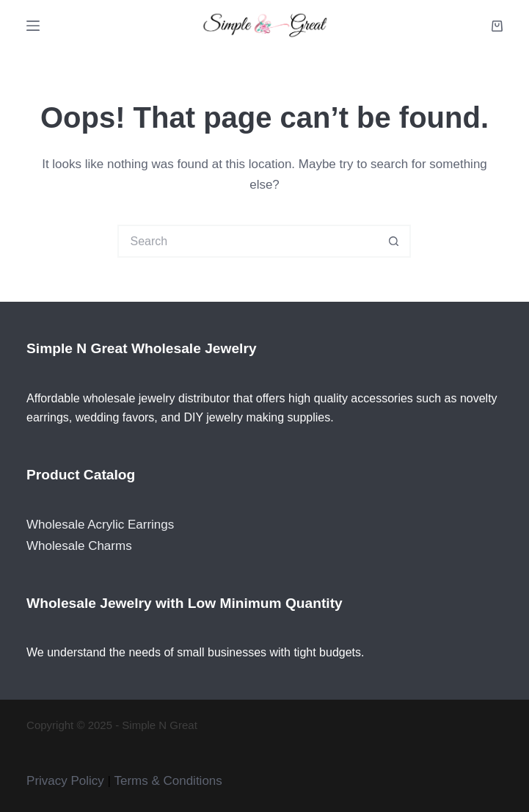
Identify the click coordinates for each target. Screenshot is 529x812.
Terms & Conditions (168, 781)
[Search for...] (248, 241)
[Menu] (33, 26)
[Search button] (394, 241)
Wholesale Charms (79, 546)
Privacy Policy (65, 781)
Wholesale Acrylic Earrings (100, 525)
